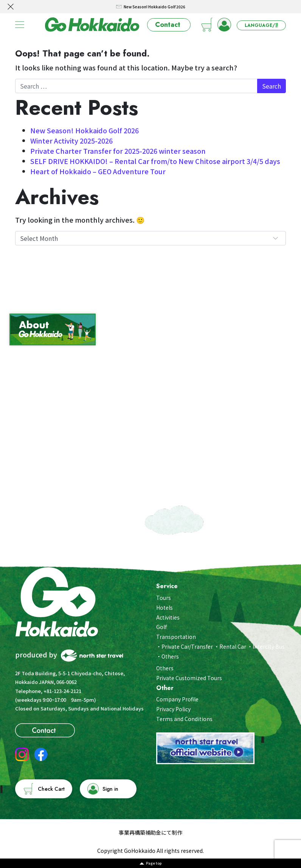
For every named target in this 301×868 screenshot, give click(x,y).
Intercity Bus (269, 646)
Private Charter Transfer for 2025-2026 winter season (118, 151)
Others (170, 656)
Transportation (176, 637)
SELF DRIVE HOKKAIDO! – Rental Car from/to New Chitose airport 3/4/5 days (155, 161)
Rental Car (233, 646)
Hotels (164, 607)
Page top (154, 863)
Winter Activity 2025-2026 (71, 141)
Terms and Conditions (184, 719)
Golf (161, 627)
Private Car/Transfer (187, 646)
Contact (168, 25)
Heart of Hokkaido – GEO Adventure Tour (98, 171)
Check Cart (51, 789)
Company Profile (177, 699)
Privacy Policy (173, 709)
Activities (168, 617)
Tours (164, 598)
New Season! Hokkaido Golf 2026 (85, 130)
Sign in (110, 789)
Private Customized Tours (189, 678)
